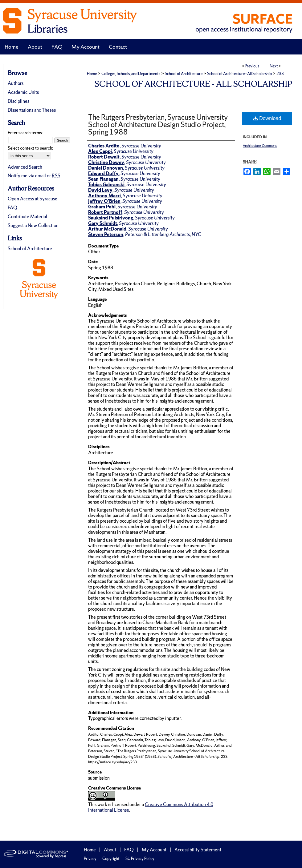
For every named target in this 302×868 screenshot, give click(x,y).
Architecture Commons (260, 146)
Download (267, 118)
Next (274, 66)
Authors (16, 83)
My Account (154, 850)
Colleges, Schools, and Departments (131, 74)
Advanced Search (25, 167)
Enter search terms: (25, 133)
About (110, 850)
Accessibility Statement (198, 850)
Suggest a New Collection (33, 225)
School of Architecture (184, 74)
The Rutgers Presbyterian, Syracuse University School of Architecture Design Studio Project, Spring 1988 (158, 125)
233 (280, 74)
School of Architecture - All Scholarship (239, 74)
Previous (252, 66)
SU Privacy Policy (140, 859)
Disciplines (18, 101)
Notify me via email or (34, 176)
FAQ (12, 208)
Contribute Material (27, 217)
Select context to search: (30, 148)
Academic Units (23, 92)
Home (92, 74)
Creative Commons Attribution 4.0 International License (151, 807)
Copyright (111, 859)
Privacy (90, 859)
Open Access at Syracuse (33, 199)
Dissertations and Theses (32, 110)
